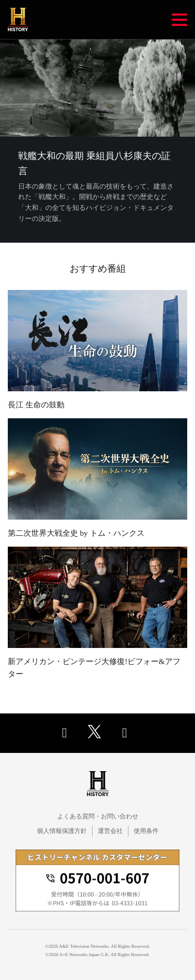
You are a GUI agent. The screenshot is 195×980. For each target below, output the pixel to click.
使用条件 (146, 831)
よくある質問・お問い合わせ (98, 816)
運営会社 (110, 831)
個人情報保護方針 (62, 831)
